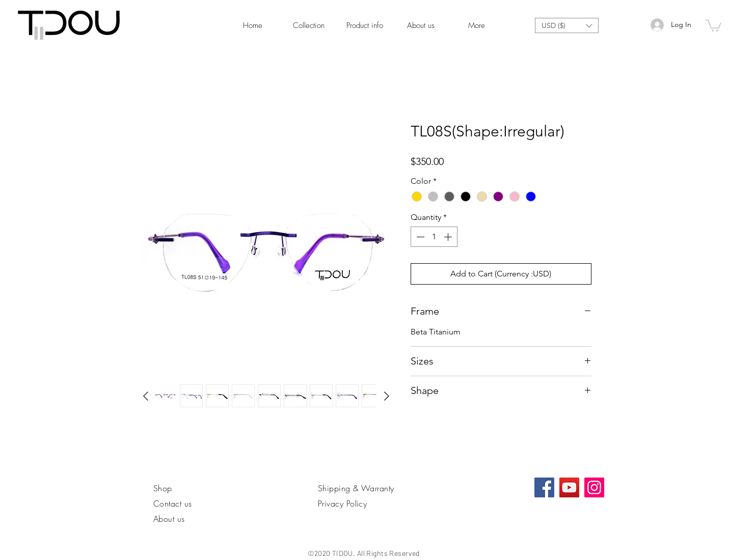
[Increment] (449, 237)
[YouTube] (569, 487)
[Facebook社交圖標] (544, 487)
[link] (713, 25)
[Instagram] (594, 487)
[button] (567, 25)
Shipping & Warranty (356, 488)
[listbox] (567, 25)
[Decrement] (419, 237)
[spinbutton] (434, 237)
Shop (163, 488)
